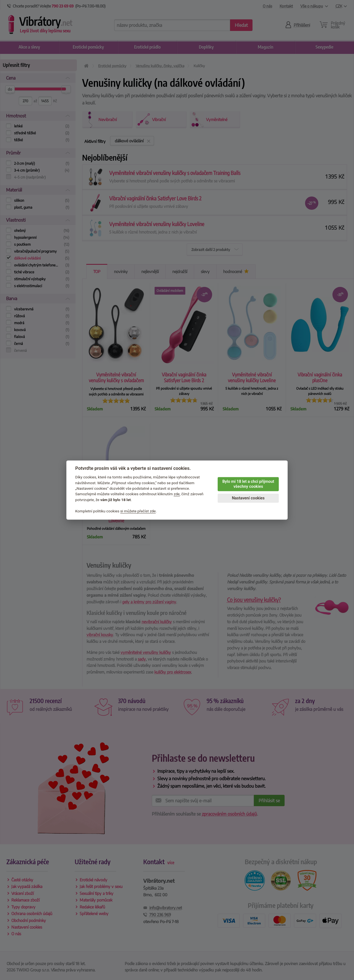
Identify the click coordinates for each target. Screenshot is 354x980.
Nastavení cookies (248, 498)
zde (177, 494)
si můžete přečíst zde (138, 511)
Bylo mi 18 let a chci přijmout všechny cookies (248, 484)
